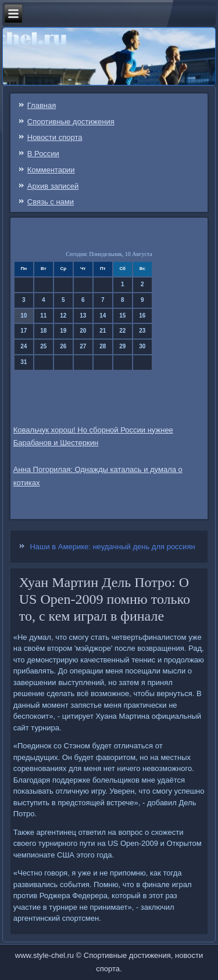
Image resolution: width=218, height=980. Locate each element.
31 (24, 362)
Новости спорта (55, 137)
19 (63, 331)
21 (103, 331)
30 (142, 346)
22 (122, 331)
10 (24, 316)
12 (63, 316)
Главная (42, 105)
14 (103, 316)
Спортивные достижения (71, 122)
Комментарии (51, 170)
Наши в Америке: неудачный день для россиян (112, 547)
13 (83, 316)
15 (122, 316)
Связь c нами (51, 202)
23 (142, 331)
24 (24, 346)
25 (43, 346)
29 (122, 346)
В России (43, 154)
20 (83, 331)
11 (43, 316)
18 (43, 331)
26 (63, 346)
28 (103, 346)
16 (142, 316)
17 (24, 331)
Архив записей (53, 186)
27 (83, 346)
